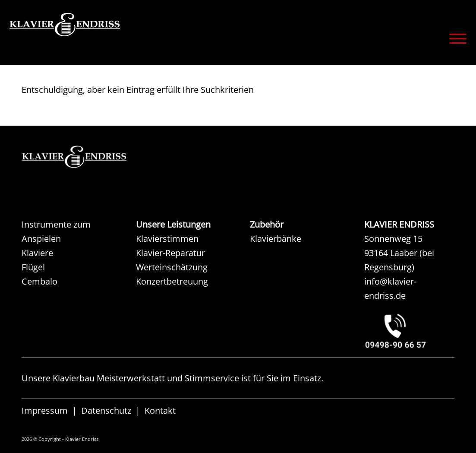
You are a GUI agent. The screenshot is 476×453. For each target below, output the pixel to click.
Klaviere (37, 253)
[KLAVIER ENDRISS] (96, 37)
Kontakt (160, 411)
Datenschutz (106, 411)
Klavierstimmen (167, 239)
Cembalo (39, 281)
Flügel (33, 267)
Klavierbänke (276, 239)
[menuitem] (455, 38)
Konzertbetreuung (172, 281)
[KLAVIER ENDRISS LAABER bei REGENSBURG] (409, 331)
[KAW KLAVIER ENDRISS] (86, 157)
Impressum (45, 411)
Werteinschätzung (172, 267)
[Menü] (455, 38)
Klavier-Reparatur (170, 253)
